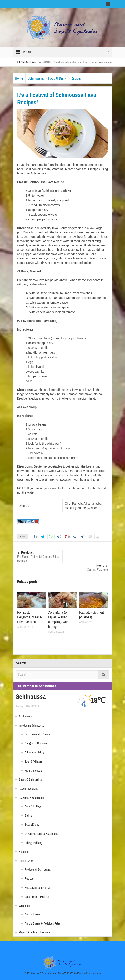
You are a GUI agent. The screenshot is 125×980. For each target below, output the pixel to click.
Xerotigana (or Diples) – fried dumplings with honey (58, 620)
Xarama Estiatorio (85, 568)
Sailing (28, 816)
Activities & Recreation (31, 798)
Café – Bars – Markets (37, 897)
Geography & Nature (36, 744)
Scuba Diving (32, 825)
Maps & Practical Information (35, 933)
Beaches (24, 852)
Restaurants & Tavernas (38, 888)
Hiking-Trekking (33, 843)
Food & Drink (57, 78)
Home (19, 78)
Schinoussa (36, 78)
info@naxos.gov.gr (91, 973)
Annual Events (33, 915)
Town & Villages (33, 762)
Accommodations (28, 789)
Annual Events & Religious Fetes (43, 924)
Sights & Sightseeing (30, 780)
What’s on (24, 906)
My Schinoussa (33, 771)
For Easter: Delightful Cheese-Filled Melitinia (40, 557)
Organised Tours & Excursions (41, 834)
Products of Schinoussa (38, 870)
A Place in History (34, 753)
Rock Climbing (33, 807)
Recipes (76, 78)
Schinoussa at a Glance (38, 734)
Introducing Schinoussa (32, 726)
